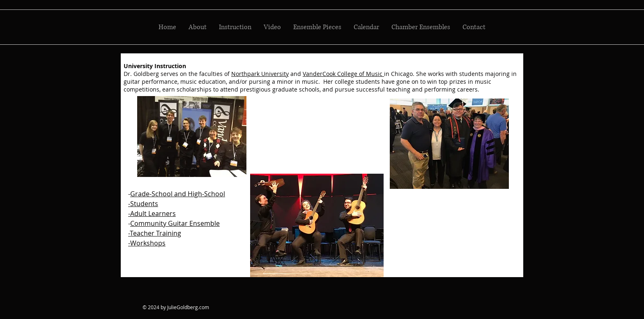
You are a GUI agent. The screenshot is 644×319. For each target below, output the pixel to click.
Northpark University (260, 74)
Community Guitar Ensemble (175, 223)
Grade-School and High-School (178, 194)
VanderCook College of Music (343, 74)
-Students (143, 204)
